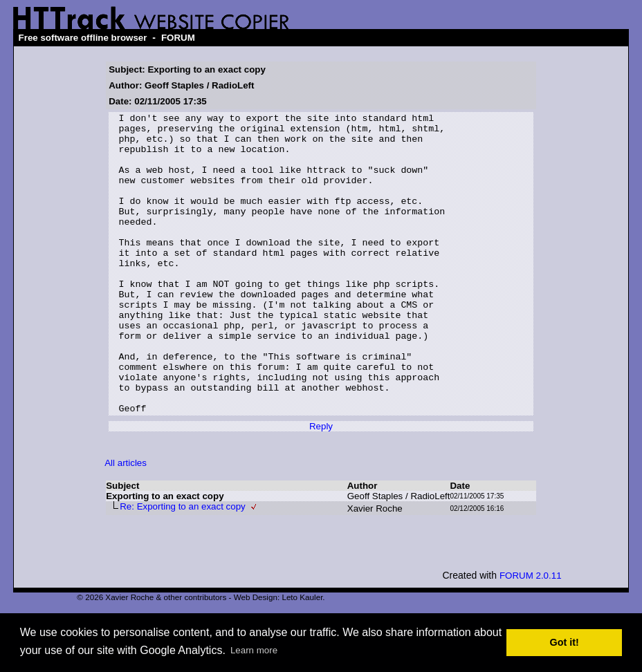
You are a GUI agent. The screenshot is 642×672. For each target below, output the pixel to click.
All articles (126, 523)
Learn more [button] (254, 650)
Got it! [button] (565, 642)
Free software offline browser (83, 38)
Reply (321, 486)
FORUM (178, 38)
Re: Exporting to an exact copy (183, 567)
